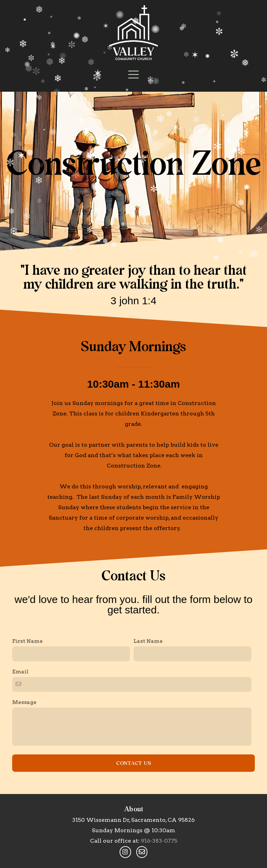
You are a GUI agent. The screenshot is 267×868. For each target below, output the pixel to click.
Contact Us (134, 835)
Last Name (148, 713)
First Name (27, 713)
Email (20, 744)
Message (24, 774)
